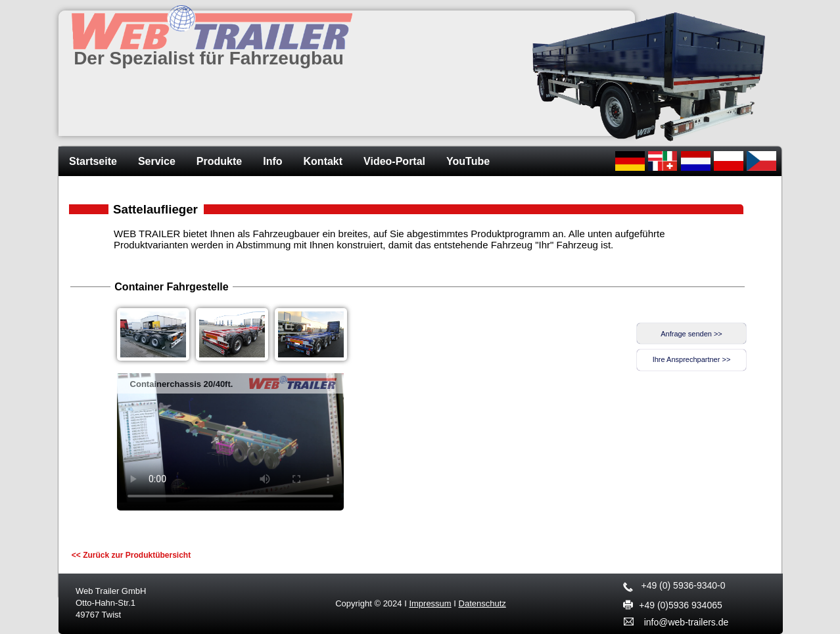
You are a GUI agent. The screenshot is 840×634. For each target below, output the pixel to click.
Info (272, 161)
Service (157, 161)
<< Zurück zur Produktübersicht (131, 555)
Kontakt (323, 161)
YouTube (468, 161)
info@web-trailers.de (687, 622)
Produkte (219, 161)
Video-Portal (394, 161)
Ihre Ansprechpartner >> (692, 359)
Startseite (93, 161)
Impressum (430, 603)
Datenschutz (482, 603)
